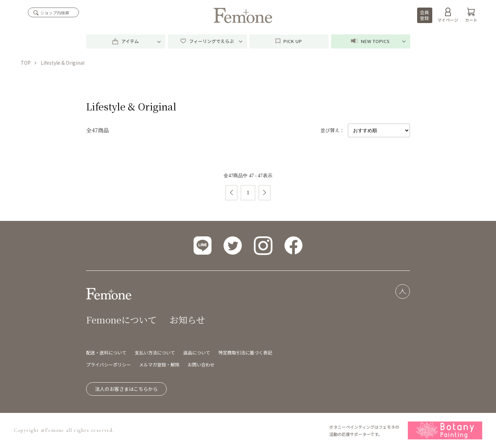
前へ (231, 193)
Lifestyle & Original (63, 63)
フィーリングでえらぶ (207, 41)
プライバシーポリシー (108, 365)
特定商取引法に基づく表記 (245, 353)
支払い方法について (155, 353)
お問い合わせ (201, 365)
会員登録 (424, 15)
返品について (197, 353)
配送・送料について (106, 353)
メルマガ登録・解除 (159, 365)
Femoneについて (121, 319)
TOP (26, 63)
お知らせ (187, 319)
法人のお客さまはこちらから (126, 389)
